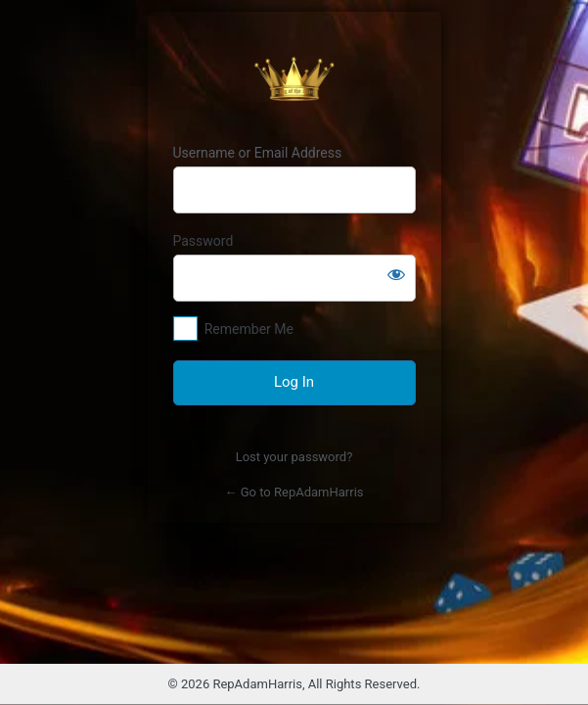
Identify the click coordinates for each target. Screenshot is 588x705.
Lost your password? (294, 457)
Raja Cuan (294, 78)
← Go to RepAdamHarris (294, 492)
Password (204, 241)
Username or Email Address (258, 153)
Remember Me (249, 329)
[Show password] (396, 274)
